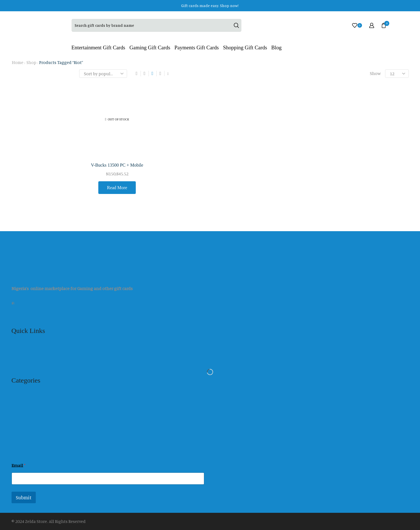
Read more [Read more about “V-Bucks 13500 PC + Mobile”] (117, 188)
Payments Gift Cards (196, 48)
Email (18, 466)
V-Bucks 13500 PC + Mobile (117, 165)
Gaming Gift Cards (150, 48)
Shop (31, 62)
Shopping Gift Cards (245, 48)
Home (18, 62)
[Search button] (236, 25)
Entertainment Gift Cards (98, 48)
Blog (276, 48)
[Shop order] (103, 74)
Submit (24, 497)
